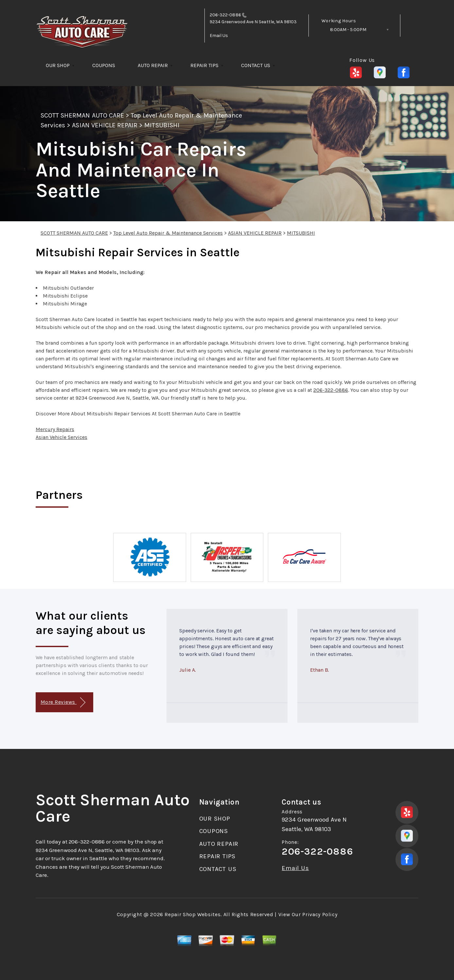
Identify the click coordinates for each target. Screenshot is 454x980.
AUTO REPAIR (153, 65)
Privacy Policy (320, 914)
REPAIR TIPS (204, 65)
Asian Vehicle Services (61, 437)
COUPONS (104, 65)
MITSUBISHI (162, 125)
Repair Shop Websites (192, 914)
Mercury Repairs (55, 429)
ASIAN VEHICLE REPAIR (105, 125)
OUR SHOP (58, 65)
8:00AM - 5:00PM (348, 30)
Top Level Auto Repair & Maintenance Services (168, 233)
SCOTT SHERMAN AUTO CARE (82, 115)
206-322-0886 (225, 15)
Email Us (219, 36)
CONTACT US (256, 65)
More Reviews (63, 703)
